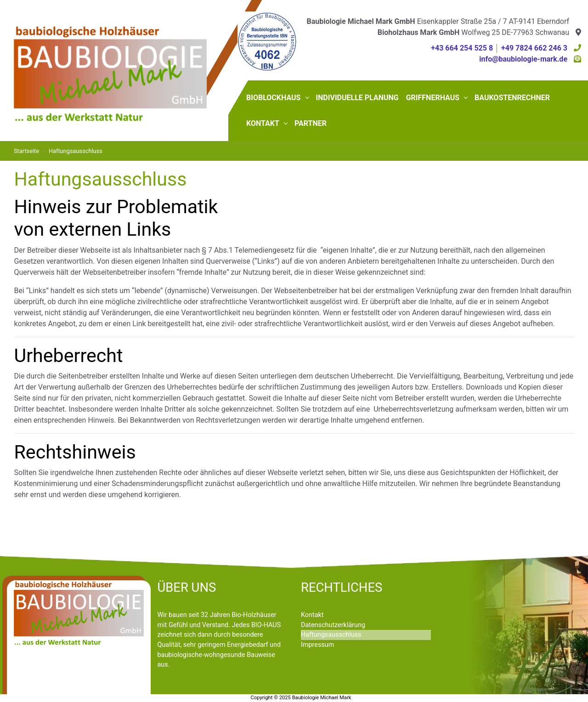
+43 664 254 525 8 (462, 48)
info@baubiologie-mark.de (523, 59)
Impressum (317, 645)
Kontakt (312, 615)
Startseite (26, 151)
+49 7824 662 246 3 (534, 48)
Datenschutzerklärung (333, 625)
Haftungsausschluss (331, 635)
